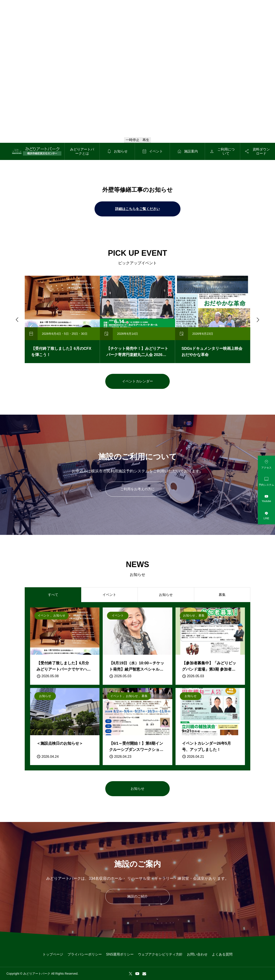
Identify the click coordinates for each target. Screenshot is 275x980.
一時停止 (133, 140)
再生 (146, 140)
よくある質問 (222, 954)
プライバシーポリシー (85, 954)
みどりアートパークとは (82, 151)
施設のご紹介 (137, 896)
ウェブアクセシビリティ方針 (160, 954)
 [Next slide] (258, 320)
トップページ (53, 954)
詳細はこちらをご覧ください (137, 209)
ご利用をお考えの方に (137, 489)
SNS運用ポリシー (120, 954)
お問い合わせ (197, 954)
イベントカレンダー (137, 381)
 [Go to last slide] (17, 320)
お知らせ (137, 789)
